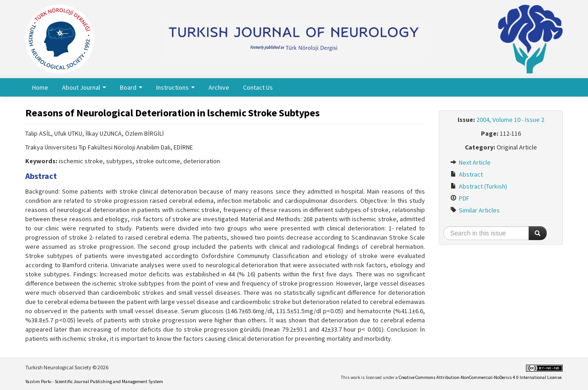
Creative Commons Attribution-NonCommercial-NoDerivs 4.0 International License (480, 377)
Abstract (466, 174)
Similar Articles (475, 210)
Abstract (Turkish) (479, 186)
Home (40, 87)
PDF (460, 198)
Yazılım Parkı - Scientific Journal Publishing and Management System (94, 381)
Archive (219, 87)
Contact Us (258, 87)
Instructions (175, 87)
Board (131, 87)
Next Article (470, 162)
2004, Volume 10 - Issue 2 (510, 120)
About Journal (84, 87)
